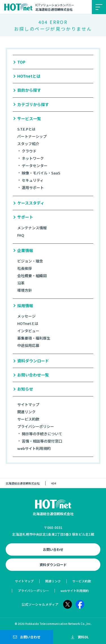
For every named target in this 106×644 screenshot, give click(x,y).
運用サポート (33, 188)
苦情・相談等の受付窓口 (42, 441)
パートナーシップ (32, 136)
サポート (25, 217)
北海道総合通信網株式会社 (23, 483)
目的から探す (29, 90)
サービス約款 (28, 419)
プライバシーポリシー (36, 426)
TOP (21, 62)
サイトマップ (28, 404)
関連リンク (26, 412)
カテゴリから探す (33, 105)
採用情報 (25, 306)
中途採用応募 (28, 345)
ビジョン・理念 (30, 261)
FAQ (21, 235)
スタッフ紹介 (28, 144)
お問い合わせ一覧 (33, 375)
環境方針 (25, 290)
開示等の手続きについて (42, 434)
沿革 (21, 283)
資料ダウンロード (33, 361)
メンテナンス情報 (32, 228)
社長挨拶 (25, 268)
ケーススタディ (31, 203)
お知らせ (25, 389)
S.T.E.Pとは (26, 129)
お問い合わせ (53, 549)
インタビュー (28, 331)
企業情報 (25, 251)
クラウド (29, 151)
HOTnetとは (29, 76)
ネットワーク (33, 158)
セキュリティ (33, 180)
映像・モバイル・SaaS (41, 173)
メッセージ (26, 316)
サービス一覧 (29, 119)
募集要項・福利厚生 (34, 338)
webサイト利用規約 (34, 448)
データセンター (35, 166)
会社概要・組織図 (32, 276)
